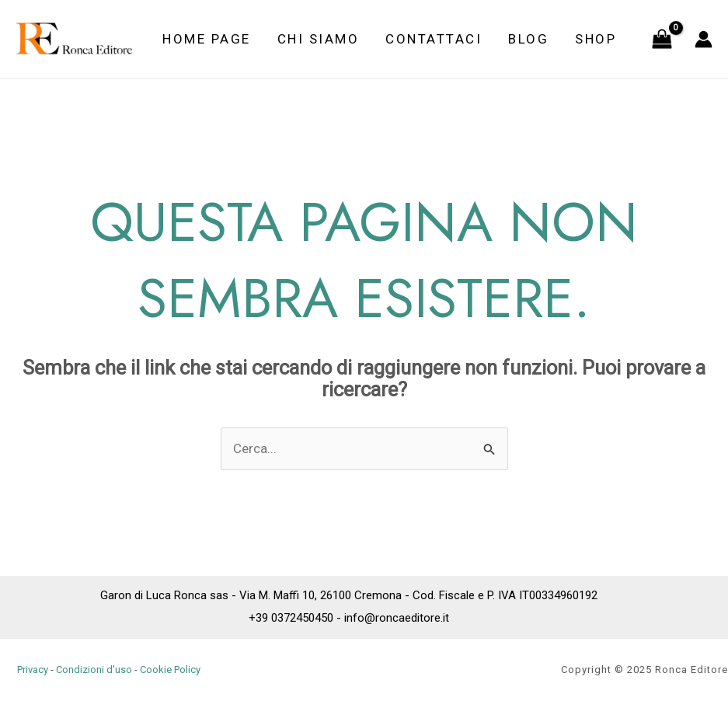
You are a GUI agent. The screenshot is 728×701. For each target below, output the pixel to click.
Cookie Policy (170, 670)
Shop (596, 39)
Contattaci (434, 39)
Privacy (33, 670)
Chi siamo (319, 39)
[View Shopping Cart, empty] (662, 39)
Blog (528, 39)
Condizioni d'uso (94, 670)
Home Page (207, 39)
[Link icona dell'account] (704, 39)
